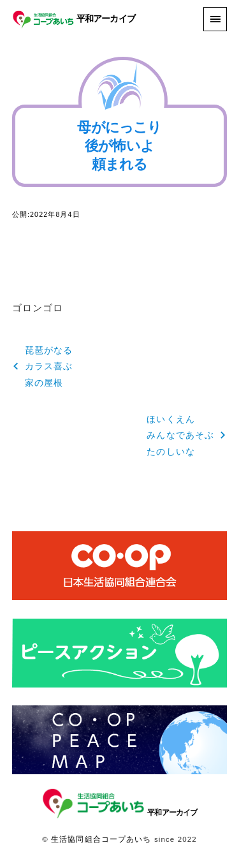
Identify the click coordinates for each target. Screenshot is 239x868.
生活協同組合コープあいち (101, 839)
